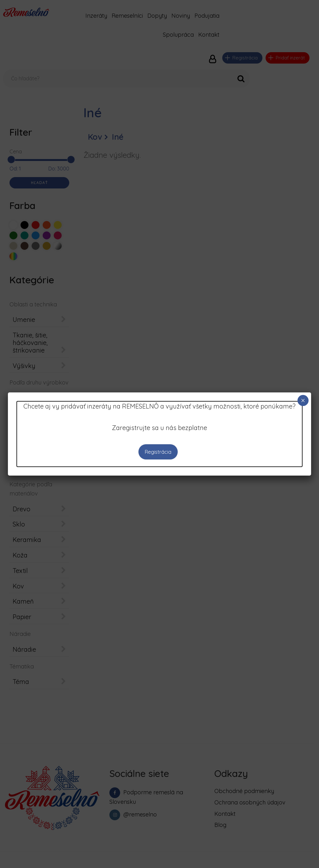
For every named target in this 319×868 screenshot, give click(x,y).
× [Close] (303, 400)
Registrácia (158, 452)
